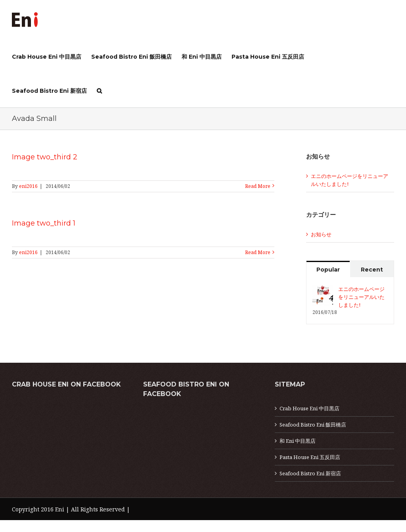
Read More (258, 186)
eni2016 (28, 186)
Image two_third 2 (45, 157)
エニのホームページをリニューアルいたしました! (361, 297)
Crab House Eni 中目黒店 (309, 408)
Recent (372, 270)
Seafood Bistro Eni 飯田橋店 (313, 425)
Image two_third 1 (44, 223)
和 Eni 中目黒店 (298, 441)
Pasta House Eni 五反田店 (310, 457)
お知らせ (321, 234)
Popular (328, 270)
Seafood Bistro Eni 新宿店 (310, 473)
